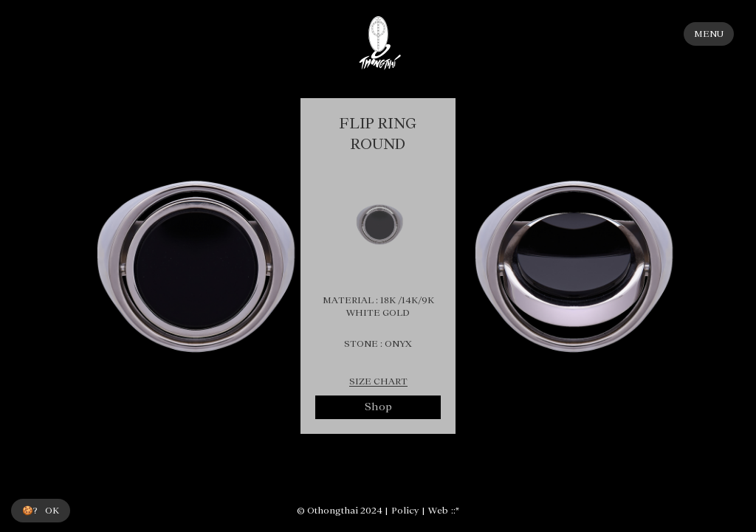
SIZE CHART (378, 381)
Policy (405, 511)
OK (52, 511)
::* (455, 511)
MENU (709, 34)
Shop (378, 407)
